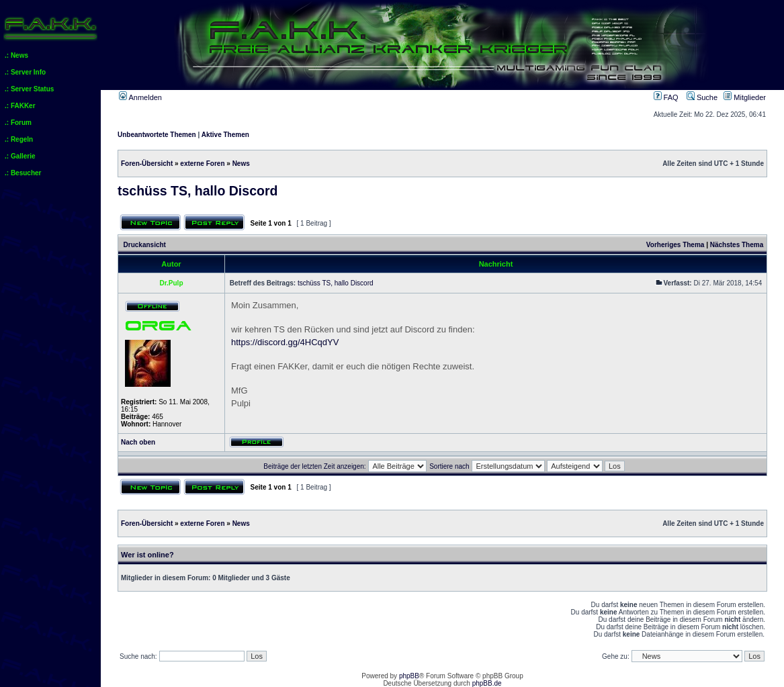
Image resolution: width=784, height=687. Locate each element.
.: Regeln (19, 139)
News (241, 164)
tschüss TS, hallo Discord (198, 191)
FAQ (666, 97)
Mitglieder (745, 97)
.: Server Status (29, 89)
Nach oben (138, 442)
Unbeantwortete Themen (157, 135)
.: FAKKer (20, 106)
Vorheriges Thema (676, 245)
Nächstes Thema (737, 245)
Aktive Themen (225, 135)
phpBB (409, 676)
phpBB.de (487, 683)
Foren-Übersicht (147, 164)
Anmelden (140, 97)
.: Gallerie (20, 156)
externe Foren (202, 164)
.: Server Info (25, 72)
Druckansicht (145, 245)
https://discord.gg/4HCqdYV (285, 342)
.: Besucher (23, 173)
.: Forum (18, 123)
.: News (16, 55)
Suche (702, 97)
